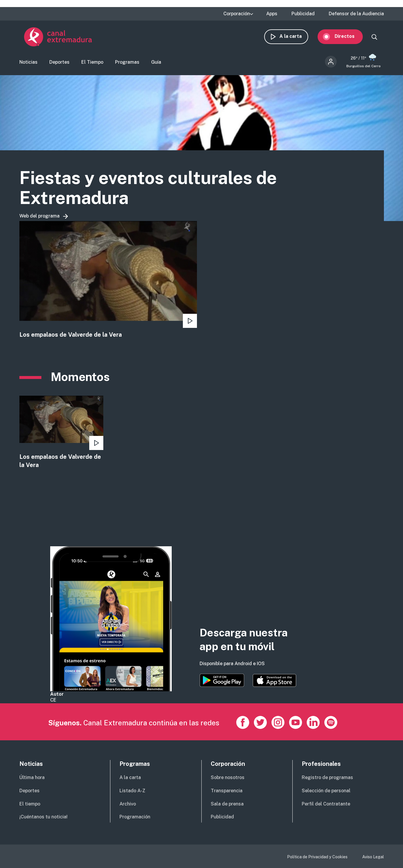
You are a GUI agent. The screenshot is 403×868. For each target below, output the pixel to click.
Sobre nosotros (228, 777)
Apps (272, 14)
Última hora (32, 777)
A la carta (295, 37)
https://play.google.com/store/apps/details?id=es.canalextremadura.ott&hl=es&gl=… (222, 681)
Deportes (59, 63)
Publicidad (303, 14)
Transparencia (227, 791)
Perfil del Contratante (326, 804)
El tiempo (30, 804)
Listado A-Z (132, 791)
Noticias (28, 63)
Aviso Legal (373, 857)
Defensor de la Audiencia (356, 14)
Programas (127, 63)
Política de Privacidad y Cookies (317, 857)
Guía (156, 63)
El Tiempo (92, 63)
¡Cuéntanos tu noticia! (43, 817)
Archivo (128, 804)
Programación (135, 817)
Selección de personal (326, 791)
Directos (349, 37)
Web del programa (39, 218)
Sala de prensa (227, 804)
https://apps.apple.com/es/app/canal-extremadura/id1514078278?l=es (274, 681)
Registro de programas (327, 777)
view (108, 282)
